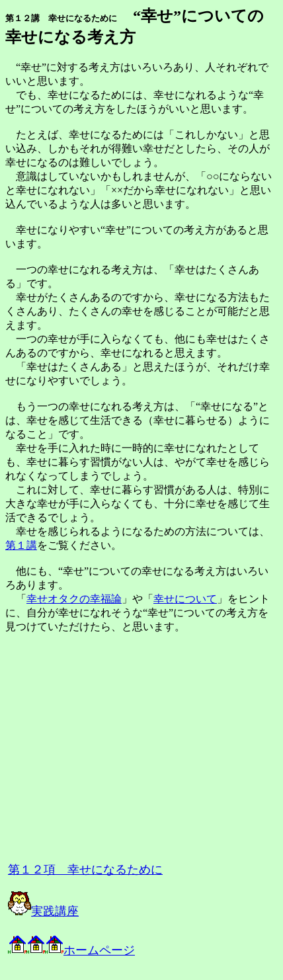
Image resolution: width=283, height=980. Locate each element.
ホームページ (90, 950)
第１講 (21, 545)
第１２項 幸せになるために (85, 870)
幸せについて (185, 599)
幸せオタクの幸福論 (74, 599)
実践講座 (43, 911)
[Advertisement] (153, 753)
